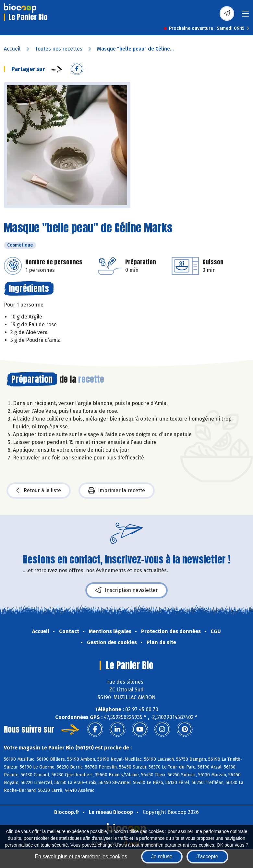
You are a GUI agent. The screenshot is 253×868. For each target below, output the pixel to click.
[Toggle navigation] (246, 16)
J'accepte (207, 856)
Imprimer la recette (117, 491)
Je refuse (162, 856)
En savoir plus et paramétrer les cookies (81, 856)
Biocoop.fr (67, 812)
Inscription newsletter (126, 590)
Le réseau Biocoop (111, 812)
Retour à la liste (39, 491)
